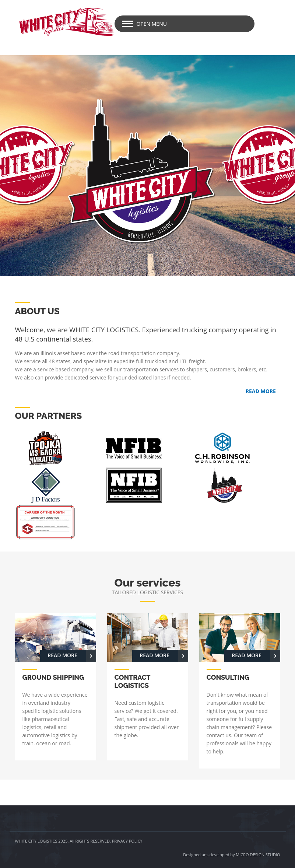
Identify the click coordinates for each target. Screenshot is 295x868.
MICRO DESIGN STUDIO (258, 855)
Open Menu (152, 24)
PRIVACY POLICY (127, 841)
